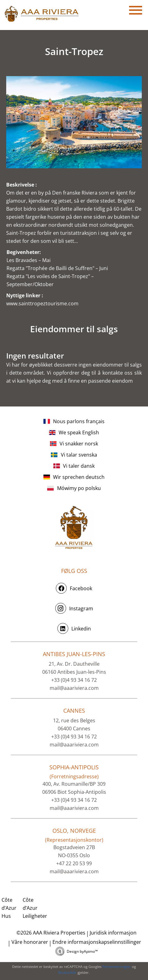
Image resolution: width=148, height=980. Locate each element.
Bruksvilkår (67, 972)
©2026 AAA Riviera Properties (50, 933)
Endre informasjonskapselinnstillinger (97, 942)
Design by (82, 951)
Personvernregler (117, 967)
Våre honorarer (30, 942)
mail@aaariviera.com (74, 688)
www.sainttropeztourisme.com (42, 303)
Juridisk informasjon (113, 933)
